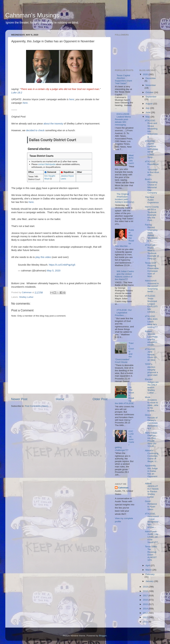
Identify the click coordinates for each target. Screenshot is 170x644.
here (72, 99)
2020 (146, 74)
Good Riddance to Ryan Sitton (151, 505)
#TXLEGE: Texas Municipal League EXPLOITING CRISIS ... (151, 304)
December (151, 78)
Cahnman (123, 488)
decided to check (35, 130)
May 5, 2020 (54, 271)
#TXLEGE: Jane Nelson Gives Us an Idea (151, 355)
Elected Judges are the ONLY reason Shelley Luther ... (152, 386)
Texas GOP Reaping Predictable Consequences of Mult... (152, 270)
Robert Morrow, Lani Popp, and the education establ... (152, 338)
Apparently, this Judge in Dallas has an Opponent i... (151, 472)
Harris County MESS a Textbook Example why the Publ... (152, 214)
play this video (43, 257)
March (149, 570)
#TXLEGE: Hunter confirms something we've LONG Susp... (151, 149)
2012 (146, 617)
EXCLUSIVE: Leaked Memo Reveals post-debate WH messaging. (123, 119)
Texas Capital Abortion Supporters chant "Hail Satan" (123, 79)
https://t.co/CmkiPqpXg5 (62, 265)
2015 (146, 604)
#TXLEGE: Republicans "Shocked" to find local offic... (152, 168)
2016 (146, 600)
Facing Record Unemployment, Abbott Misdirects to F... (151, 233)
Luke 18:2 (17, 93)
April (148, 565)
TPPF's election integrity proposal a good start (151, 370)
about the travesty (53, 124)
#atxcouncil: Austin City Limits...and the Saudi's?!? (152, 537)
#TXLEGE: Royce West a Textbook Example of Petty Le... (152, 252)
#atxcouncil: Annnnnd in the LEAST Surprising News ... (152, 286)
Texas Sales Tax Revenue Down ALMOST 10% (151, 553)
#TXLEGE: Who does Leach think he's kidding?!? (151, 322)
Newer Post (19, 399)
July (148, 108)
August (149, 104)
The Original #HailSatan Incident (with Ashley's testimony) (125, 198)
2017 (146, 595)
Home (60, 399)
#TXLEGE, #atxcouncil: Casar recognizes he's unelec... (152, 520)
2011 (146, 622)
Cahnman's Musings (32, 15)
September (151, 97)
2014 (146, 609)
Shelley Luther (26, 297)
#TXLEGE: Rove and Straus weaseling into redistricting (151, 129)
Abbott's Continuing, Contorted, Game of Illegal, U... (152, 456)
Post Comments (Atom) (37, 406)
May (148, 117)
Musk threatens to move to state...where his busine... (152, 404)
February (150, 574)
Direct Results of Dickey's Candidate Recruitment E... (151, 422)
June (148, 112)
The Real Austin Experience (152, 200)
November (151, 85)
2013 (146, 613)
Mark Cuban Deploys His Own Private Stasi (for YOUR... (151, 439)
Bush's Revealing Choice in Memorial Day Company (151, 186)
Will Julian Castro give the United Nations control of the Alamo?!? (124, 275)
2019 (146, 587)
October (150, 92)
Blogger (103, 636)
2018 (146, 591)
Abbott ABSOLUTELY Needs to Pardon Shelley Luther (152, 490)
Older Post (100, 399)
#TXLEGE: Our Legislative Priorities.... (123, 313)
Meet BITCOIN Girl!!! (131, 159)
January (150, 581)
